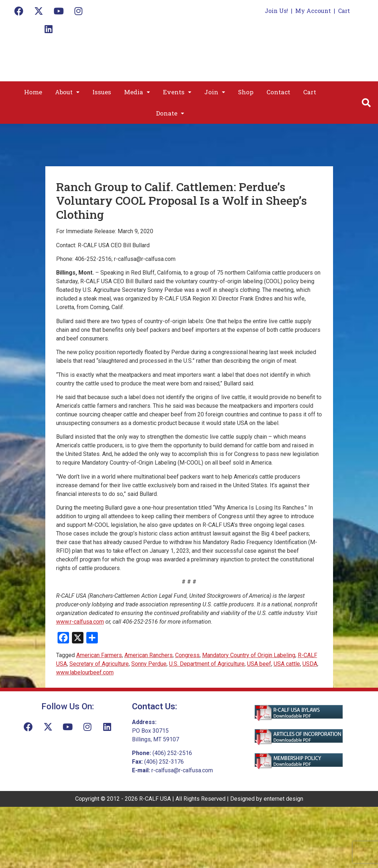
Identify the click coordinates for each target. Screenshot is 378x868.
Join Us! (276, 11)
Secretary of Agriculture (99, 664)
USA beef (259, 664)
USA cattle (287, 664)
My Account (313, 11)
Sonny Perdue (149, 664)
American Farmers (99, 655)
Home (33, 92)
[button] (67, 92)
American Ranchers (149, 655)
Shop (246, 92)
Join (215, 92)
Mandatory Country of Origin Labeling (249, 655)
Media (137, 92)
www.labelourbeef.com (85, 672)
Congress (187, 655)
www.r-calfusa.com (80, 622)
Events (177, 92)
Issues (102, 92)
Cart (344, 11)
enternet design (283, 799)
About (67, 92)
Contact (278, 92)
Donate (170, 113)
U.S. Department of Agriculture (207, 664)
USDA (310, 664)
